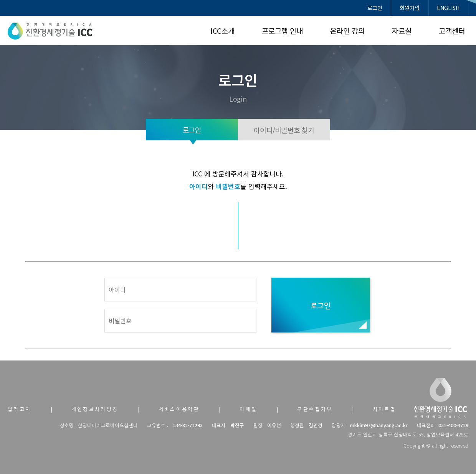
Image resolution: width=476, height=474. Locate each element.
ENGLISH (448, 8)
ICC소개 (222, 30)
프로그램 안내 (282, 30)
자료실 (402, 30)
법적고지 (20, 409)
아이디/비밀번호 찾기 (284, 130)
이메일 (248, 409)
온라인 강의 (347, 30)
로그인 (375, 8)
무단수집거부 (315, 409)
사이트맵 (385, 409)
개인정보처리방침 (95, 409)
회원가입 (410, 8)
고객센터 (452, 30)
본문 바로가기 (0, 0)
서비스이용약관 (179, 409)
